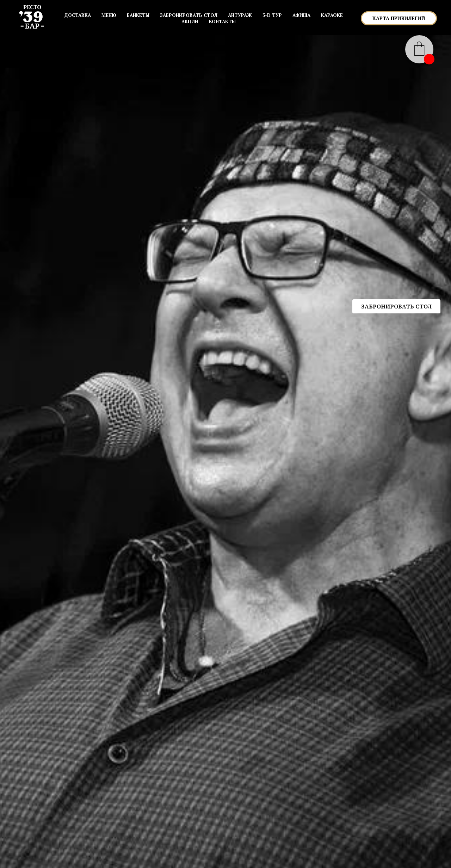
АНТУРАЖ (240, 15)
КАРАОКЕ (332, 15)
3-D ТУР (272, 15)
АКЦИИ (190, 21)
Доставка (78, 15)
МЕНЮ (109, 15)
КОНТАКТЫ (222, 21)
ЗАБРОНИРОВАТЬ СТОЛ (189, 15)
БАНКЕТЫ (138, 15)
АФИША (301, 15)
